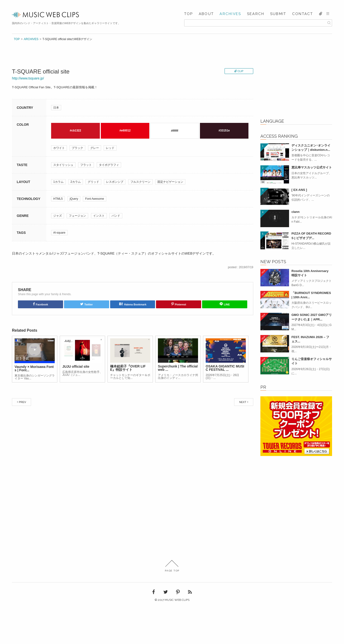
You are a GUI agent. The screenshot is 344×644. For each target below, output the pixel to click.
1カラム (58, 182)
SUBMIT (278, 14)
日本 (56, 108)
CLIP (240, 71)
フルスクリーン (140, 182)
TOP (189, 14)
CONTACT (303, 14)
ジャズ (58, 216)
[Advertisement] (296, 81)
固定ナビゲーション (170, 182)
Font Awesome (94, 199)
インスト (99, 216)
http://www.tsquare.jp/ (28, 78)
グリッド (93, 182)
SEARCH (256, 14)
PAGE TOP (172, 566)
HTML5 (58, 199)
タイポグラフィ (109, 165)
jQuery (74, 199)
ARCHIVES (230, 14)
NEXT (243, 402)
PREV (22, 402)
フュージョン (77, 216)
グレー (95, 148)
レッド (110, 148)
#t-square (59, 233)
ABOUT (206, 14)
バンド (116, 216)
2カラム (76, 182)
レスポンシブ (115, 182)
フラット (86, 165)
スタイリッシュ (63, 165)
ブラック (77, 148)
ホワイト (59, 148)
